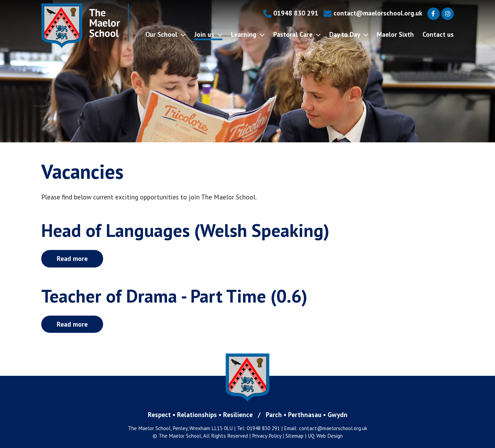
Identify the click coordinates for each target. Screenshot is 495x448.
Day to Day (349, 34)
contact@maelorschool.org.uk (373, 13)
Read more (72, 258)
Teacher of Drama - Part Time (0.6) (174, 296)
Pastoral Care (297, 34)
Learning (248, 34)
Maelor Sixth (395, 34)
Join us (208, 34)
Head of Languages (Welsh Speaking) (185, 230)
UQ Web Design (325, 436)
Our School (166, 34)
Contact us (438, 34)
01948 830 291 (291, 13)
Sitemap (294, 436)
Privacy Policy (267, 436)
